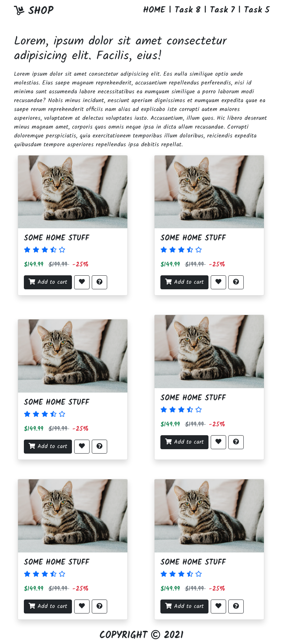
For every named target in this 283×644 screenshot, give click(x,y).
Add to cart (48, 282)
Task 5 (257, 10)
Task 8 (188, 10)
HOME (154, 10)
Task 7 (222, 10)
